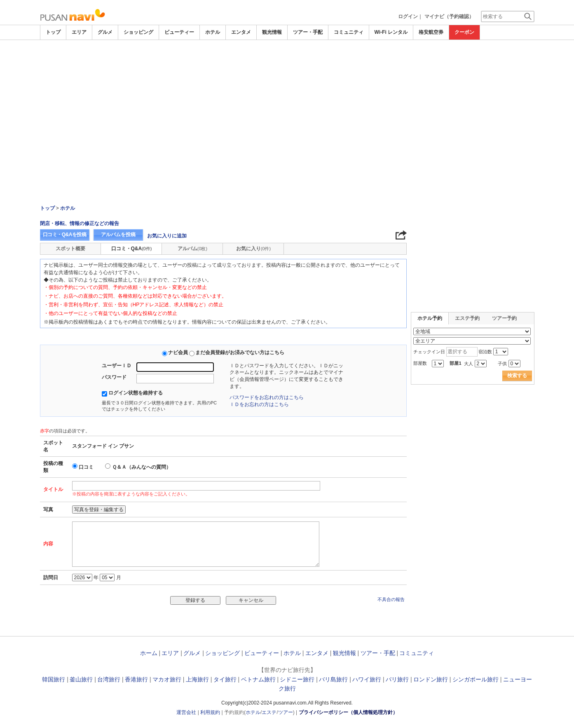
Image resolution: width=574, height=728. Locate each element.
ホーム (149, 653)
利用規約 (210, 712)
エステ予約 (467, 318)
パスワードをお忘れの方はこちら (267, 397)
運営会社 (186, 712)
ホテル (213, 32)
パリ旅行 (397, 679)
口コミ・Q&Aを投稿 (65, 235)
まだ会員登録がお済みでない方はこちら (240, 352)
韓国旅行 (54, 679)
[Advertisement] (287, 63)
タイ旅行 (225, 679)
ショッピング (138, 32)
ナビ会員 (178, 352)
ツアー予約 (504, 318)
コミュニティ (349, 32)
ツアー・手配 (308, 32)
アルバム (192, 249)
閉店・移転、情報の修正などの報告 (80, 223)
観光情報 (272, 32)
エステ (269, 712)
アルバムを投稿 (118, 235)
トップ (53, 32)
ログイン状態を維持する (136, 393)
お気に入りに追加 (167, 236)
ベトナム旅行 (258, 679)
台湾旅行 (109, 679)
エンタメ (241, 32)
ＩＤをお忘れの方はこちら (259, 404)
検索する (517, 376)
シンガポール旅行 (476, 679)
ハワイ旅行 (367, 679)
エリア (79, 32)
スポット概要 (70, 249)
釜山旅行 (81, 679)
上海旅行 (197, 679)
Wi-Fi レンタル (391, 32)
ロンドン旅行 (431, 679)
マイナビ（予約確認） (449, 16)
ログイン (408, 16)
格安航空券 (431, 32)
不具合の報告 (391, 599)
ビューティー (179, 32)
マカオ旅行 (167, 679)
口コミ (86, 467)
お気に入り (253, 249)
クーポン (464, 32)
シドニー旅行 (297, 679)
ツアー (286, 712)
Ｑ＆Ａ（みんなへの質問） (142, 467)
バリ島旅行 (333, 679)
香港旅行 (136, 679)
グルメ (105, 32)
